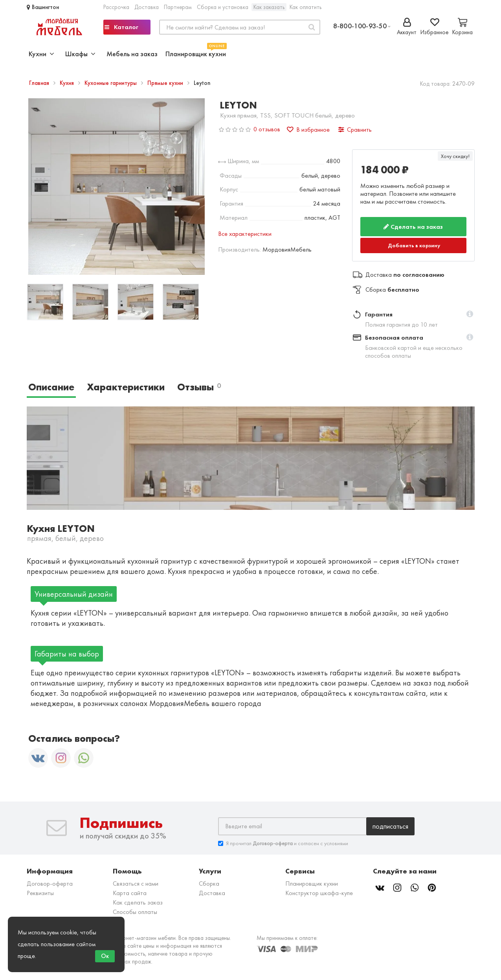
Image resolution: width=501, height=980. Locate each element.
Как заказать (269, 7)
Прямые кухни (166, 83)
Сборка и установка (223, 7)
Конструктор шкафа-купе (319, 893)
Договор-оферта (50, 883)
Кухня (68, 83)
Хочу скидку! (455, 156)
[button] (470, 314)
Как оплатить (306, 7)
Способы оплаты (135, 912)
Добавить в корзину (414, 245)
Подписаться (390, 826)
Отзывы (199, 387)
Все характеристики (245, 234)
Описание (51, 387)
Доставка (147, 7)
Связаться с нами (136, 883)
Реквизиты (40, 893)
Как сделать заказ (138, 902)
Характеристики (126, 387)
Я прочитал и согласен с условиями (283, 843)
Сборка (209, 883)
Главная (40, 83)
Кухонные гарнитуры (111, 83)
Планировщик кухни (196, 53)
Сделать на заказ (413, 227)
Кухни (41, 54)
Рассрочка (116, 7)
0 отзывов (267, 129)
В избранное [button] (308, 130)
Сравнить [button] (355, 130)
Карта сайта (130, 893)
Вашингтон (43, 7)
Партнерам (178, 7)
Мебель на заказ (132, 54)
